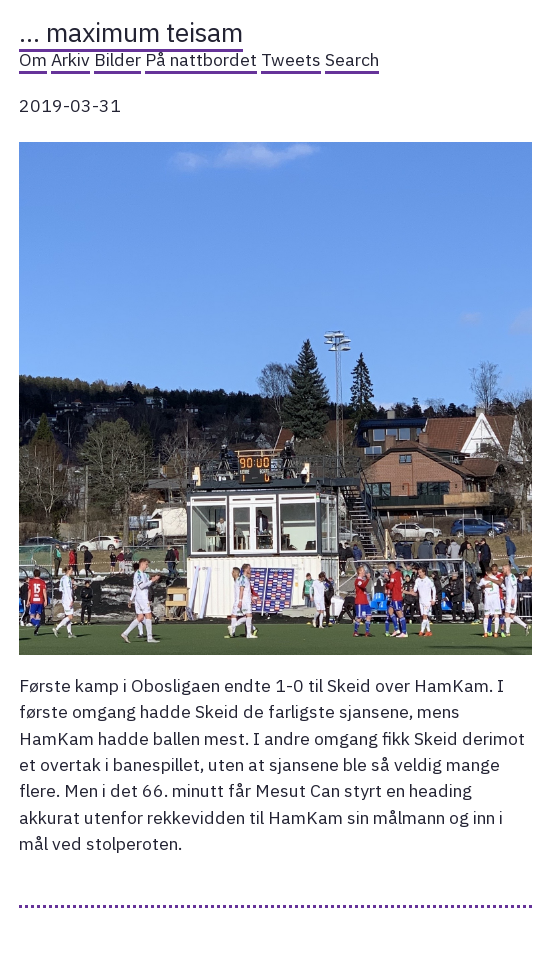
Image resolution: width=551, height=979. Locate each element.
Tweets (291, 59)
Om (33, 59)
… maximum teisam (131, 32)
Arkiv (70, 59)
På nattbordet (201, 59)
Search (352, 59)
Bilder (117, 59)
